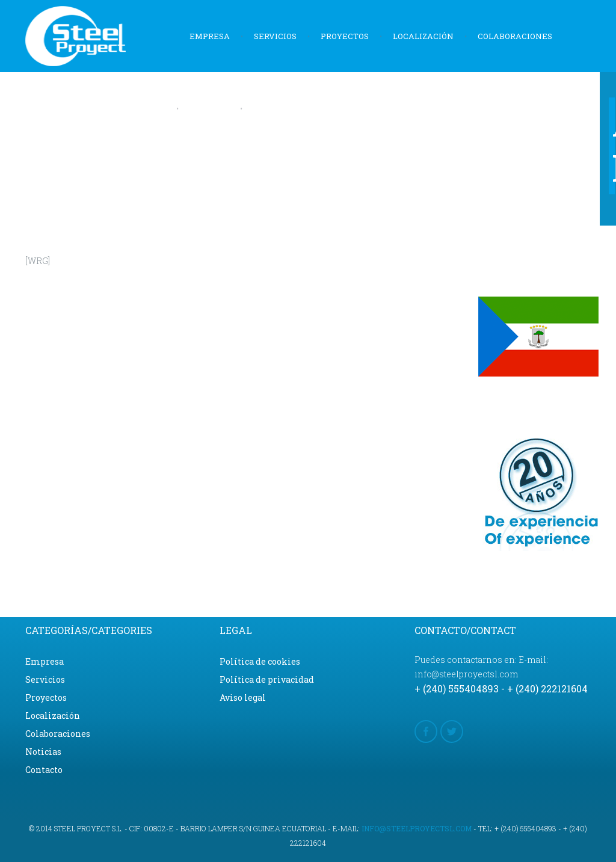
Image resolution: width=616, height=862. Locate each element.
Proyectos (345, 36)
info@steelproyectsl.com (417, 828)
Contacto (275, 108)
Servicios (275, 36)
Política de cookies (260, 661)
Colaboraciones (515, 36)
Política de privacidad (267, 679)
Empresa (210, 36)
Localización (423, 36)
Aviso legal (243, 697)
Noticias (209, 108)
